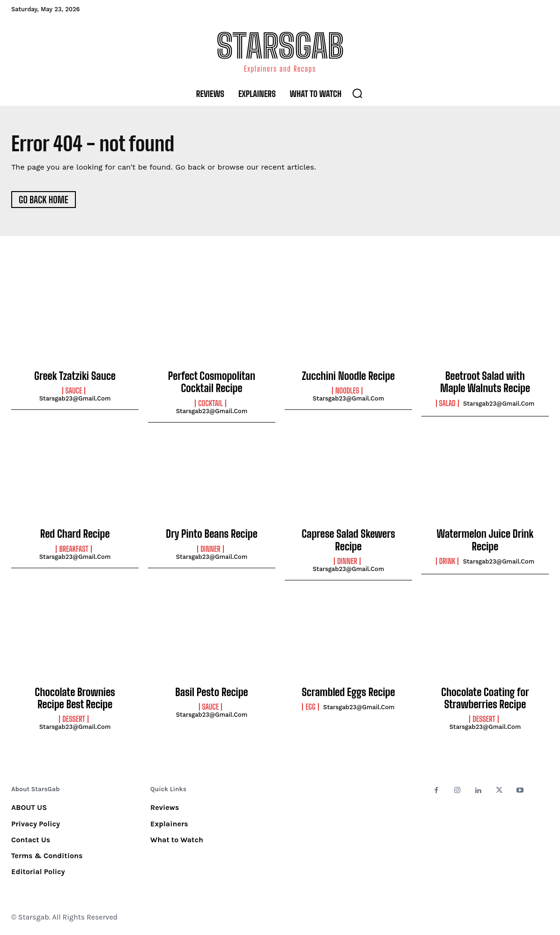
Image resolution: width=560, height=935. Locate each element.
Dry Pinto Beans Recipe (212, 534)
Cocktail (210, 403)
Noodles (347, 391)
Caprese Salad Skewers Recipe (348, 540)
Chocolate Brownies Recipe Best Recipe (75, 698)
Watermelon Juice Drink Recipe (485, 540)
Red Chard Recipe (75, 534)
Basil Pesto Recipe (211, 692)
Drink (447, 561)
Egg (310, 707)
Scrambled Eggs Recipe (348, 692)
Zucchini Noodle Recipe (348, 376)
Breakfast (74, 549)
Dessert (74, 719)
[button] (357, 93)
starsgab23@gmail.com (75, 398)
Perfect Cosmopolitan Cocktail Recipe (212, 382)
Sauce (74, 391)
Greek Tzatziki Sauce (75, 376)
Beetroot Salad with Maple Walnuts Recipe (485, 382)
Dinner (210, 549)
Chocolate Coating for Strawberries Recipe (485, 698)
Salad (447, 403)
